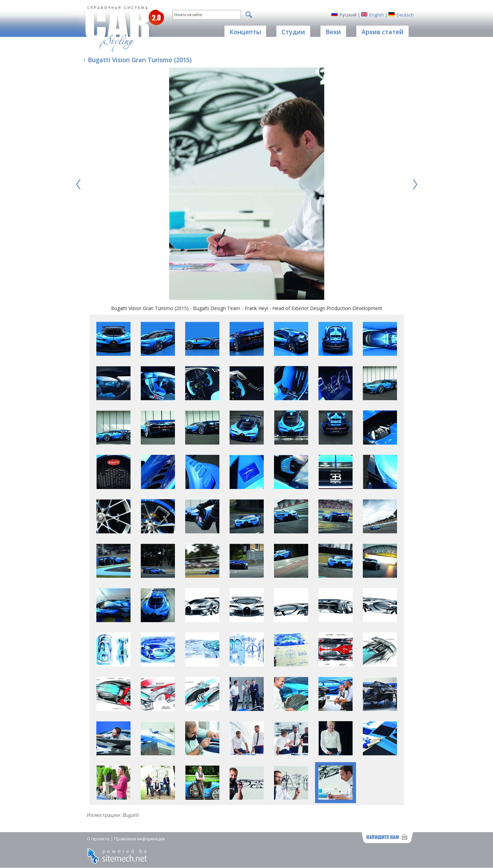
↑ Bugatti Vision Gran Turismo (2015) (137, 60)
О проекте (98, 839)
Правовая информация (139, 839)
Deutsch (405, 15)
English (377, 15)
